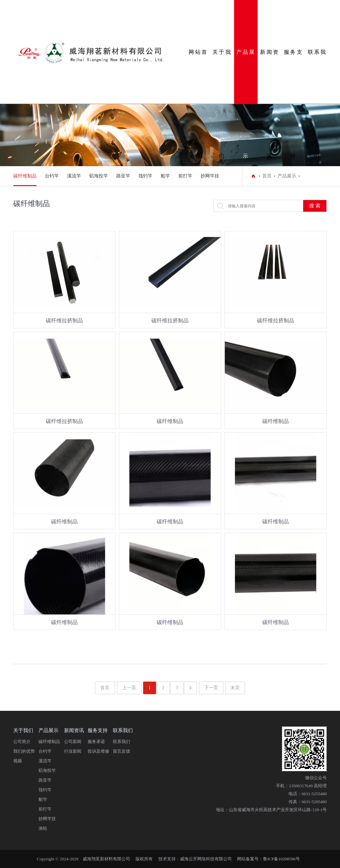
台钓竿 (52, 176)
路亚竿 (123, 176)
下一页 (211, 688)
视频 (18, 761)
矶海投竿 (99, 176)
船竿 (165, 176)
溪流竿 (74, 176)
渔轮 (43, 828)
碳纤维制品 (25, 176)
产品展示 (246, 77)
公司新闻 (73, 742)
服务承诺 (96, 742)
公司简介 (22, 742)
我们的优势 (24, 751)
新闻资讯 (270, 77)
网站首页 (198, 77)
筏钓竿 (145, 176)
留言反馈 (122, 751)
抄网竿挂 (210, 176)
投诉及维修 (98, 751)
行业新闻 (73, 751)
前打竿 (185, 176)
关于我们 (222, 77)
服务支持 (294, 77)
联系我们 (317, 77)
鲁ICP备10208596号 (281, 859)
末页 (235, 688)
